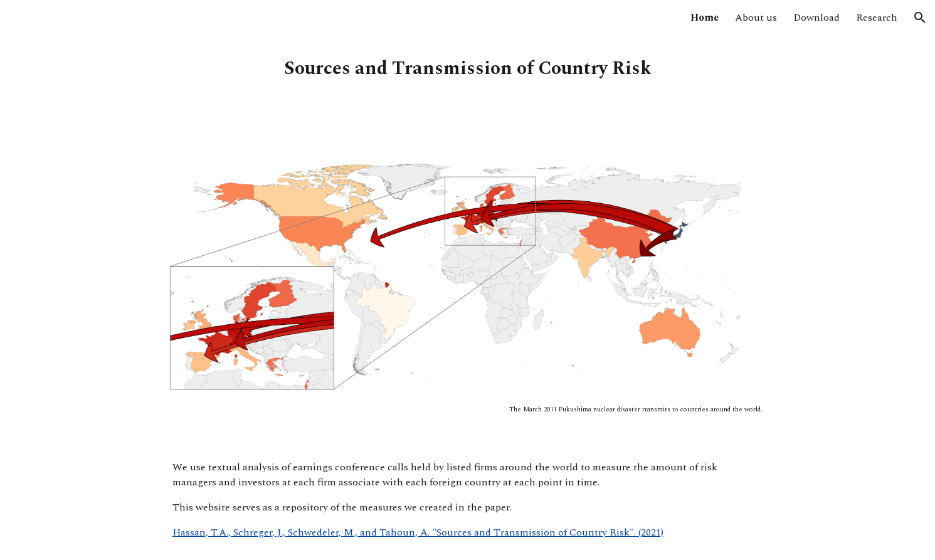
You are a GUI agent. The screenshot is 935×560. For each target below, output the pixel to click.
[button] (920, 18)
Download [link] (816, 18)
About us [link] (756, 18)
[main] (467, 69)
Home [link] (705, 18)
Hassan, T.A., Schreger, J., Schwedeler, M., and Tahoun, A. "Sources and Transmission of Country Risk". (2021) (418, 532)
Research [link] (877, 18)
